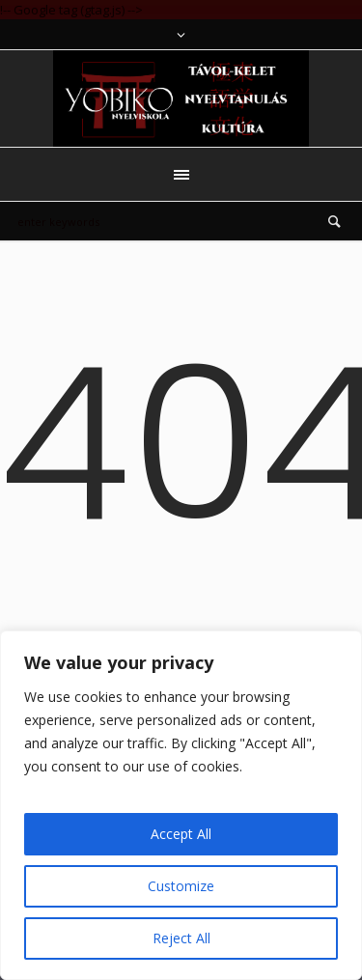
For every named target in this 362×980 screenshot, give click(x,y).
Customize (181, 886)
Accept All (181, 834)
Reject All (181, 938)
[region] (181, 805)
